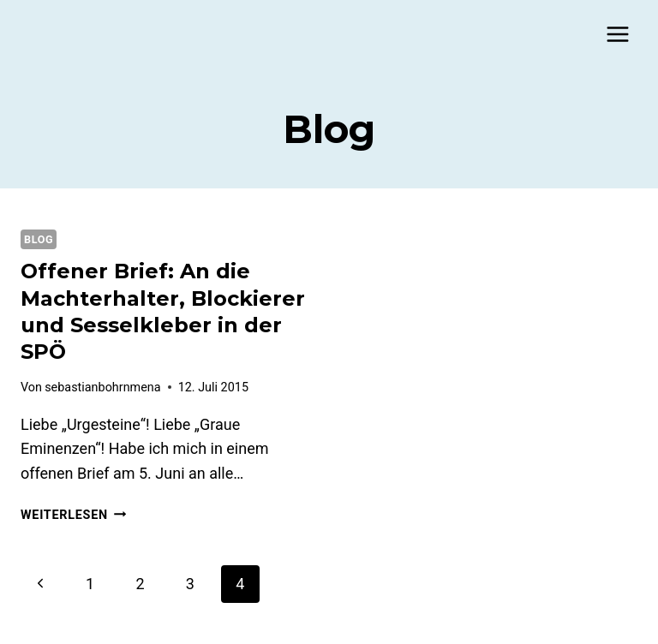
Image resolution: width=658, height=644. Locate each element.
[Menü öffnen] (617, 34)
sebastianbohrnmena (102, 388)
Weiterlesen (73, 515)
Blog (39, 239)
